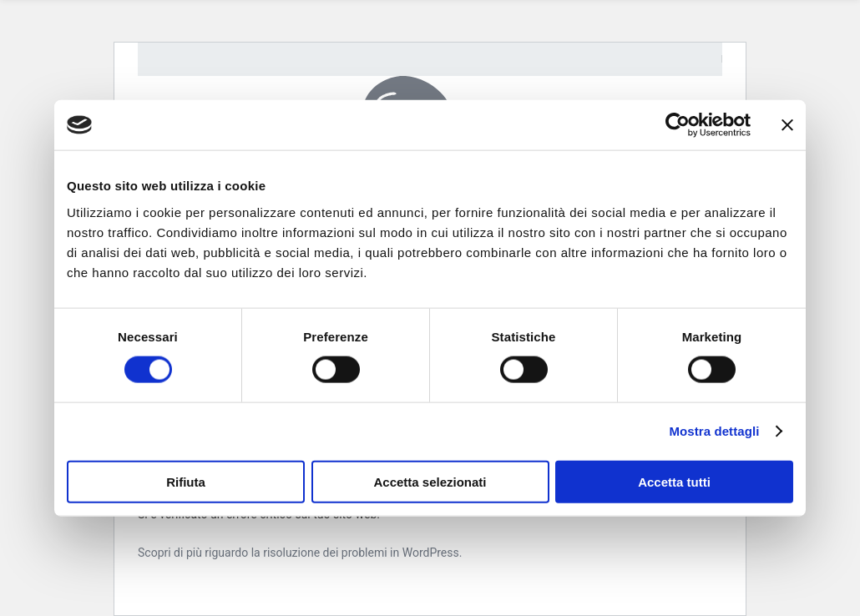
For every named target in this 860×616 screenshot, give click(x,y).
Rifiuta (186, 481)
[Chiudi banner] (787, 125)
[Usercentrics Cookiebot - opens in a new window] (678, 125)
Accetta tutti (674, 481)
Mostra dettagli (714, 431)
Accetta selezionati (430, 481)
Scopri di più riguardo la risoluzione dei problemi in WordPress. (300, 553)
